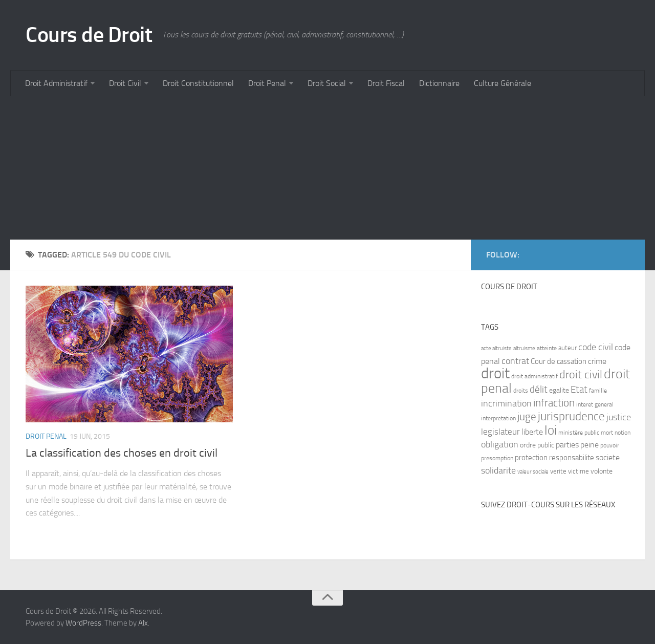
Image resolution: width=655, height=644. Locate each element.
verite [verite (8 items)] (558, 471)
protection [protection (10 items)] (531, 458)
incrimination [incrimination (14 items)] (506, 404)
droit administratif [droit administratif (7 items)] (534, 376)
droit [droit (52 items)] (495, 373)
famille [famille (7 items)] (598, 391)
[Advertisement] (317, 168)
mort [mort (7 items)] (607, 433)
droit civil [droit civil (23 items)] (581, 375)
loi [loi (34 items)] (551, 430)
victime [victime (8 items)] (578, 471)
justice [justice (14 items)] (619, 417)
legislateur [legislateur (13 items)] (500, 432)
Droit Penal (267, 83)
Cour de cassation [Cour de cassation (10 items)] (559, 361)
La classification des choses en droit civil (122, 453)
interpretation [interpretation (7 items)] (498, 418)
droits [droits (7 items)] (521, 391)
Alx (143, 623)
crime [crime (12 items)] (597, 361)
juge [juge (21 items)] (527, 416)
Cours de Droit (89, 35)
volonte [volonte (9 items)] (602, 471)
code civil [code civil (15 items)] (596, 347)
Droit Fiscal (386, 83)
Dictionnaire (439, 83)
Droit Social (327, 83)
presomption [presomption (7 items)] (497, 458)
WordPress (83, 623)
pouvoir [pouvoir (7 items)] (610, 445)
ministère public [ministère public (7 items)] (579, 433)
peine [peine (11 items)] (589, 445)
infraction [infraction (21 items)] (554, 403)
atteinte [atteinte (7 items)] (547, 348)
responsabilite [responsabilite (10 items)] (572, 458)
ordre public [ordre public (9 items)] (537, 445)
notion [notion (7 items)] (623, 433)
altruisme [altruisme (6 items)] (524, 348)
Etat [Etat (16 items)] (579, 390)
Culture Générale (503, 83)
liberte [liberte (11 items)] (532, 432)
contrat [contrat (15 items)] (515, 361)
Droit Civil (125, 83)
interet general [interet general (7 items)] (595, 404)
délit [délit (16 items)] (539, 390)
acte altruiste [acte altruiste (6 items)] (496, 348)
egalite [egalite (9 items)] (559, 390)
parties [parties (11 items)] (567, 445)
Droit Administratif (56, 83)
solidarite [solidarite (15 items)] (498, 470)
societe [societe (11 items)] (608, 458)
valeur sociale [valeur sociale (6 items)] (533, 472)
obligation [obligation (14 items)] (500, 445)
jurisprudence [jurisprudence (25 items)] (571, 416)
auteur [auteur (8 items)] (567, 348)
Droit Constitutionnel (198, 83)
